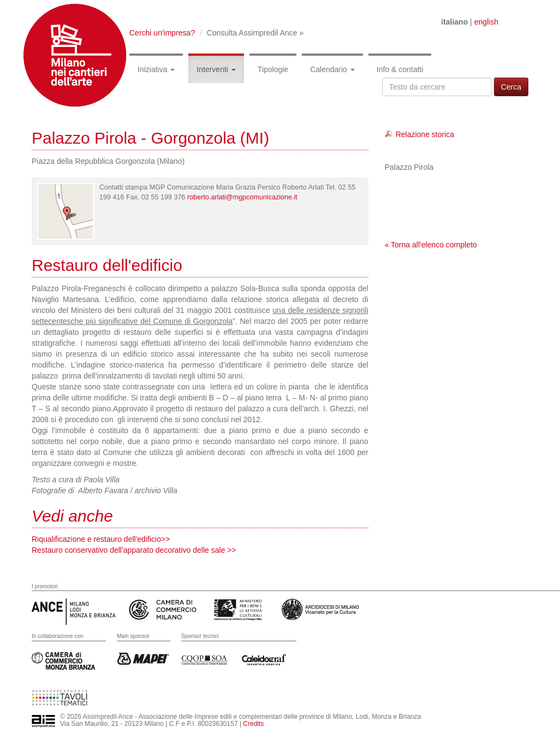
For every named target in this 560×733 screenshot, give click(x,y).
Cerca (511, 87)
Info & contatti (400, 69)
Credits (253, 724)
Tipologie (273, 69)
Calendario (332, 69)
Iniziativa (156, 69)
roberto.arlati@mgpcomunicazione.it (242, 197)
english (486, 22)
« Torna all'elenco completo (431, 245)
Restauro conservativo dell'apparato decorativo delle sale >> (134, 550)
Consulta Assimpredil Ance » (255, 33)
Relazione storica (425, 134)
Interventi (216, 69)
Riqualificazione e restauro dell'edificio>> (101, 539)
